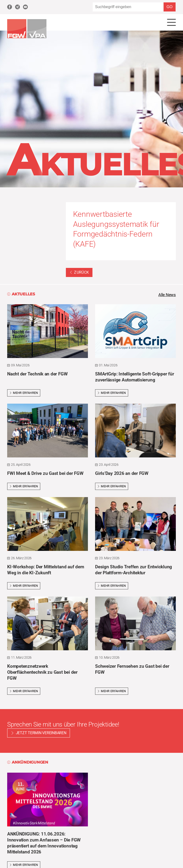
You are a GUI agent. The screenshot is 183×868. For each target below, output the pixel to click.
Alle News (166, 296)
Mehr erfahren (24, 394)
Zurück (79, 273)
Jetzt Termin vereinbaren (41, 734)
